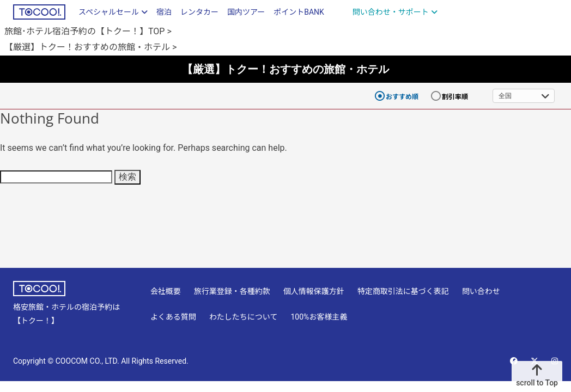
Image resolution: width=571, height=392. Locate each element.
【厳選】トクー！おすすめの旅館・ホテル (285, 69)
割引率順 (455, 97)
